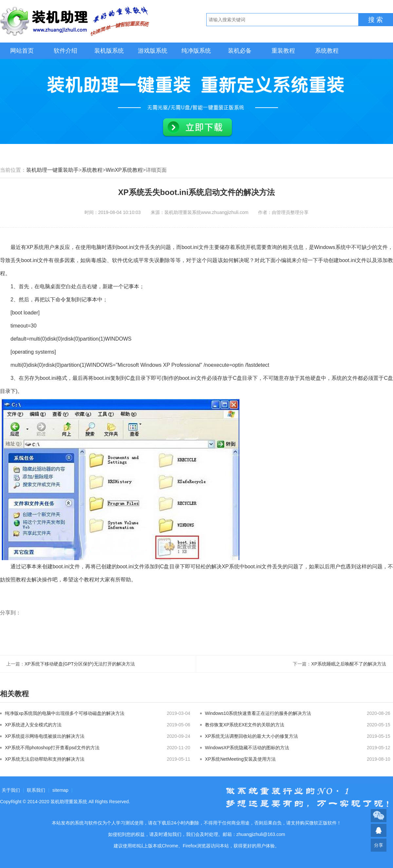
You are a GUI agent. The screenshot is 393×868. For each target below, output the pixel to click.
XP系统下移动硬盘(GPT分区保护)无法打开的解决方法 (80, 664)
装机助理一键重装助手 (52, 170)
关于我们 (11, 790)
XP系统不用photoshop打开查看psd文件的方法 (52, 748)
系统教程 (327, 51)
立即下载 (197, 128)
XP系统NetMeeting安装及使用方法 (240, 759)
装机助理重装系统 (69, 802)
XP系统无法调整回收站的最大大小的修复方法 (252, 736)
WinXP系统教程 (124, 170)
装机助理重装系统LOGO (75, 21)
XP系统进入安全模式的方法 (33, 725)
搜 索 (376, 20)
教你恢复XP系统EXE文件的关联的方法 (245, 725)
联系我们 (36, 790)
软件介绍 (65, 51)
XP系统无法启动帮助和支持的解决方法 (45, 759)
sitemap (60, 790)
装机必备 (240, 51)
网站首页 (22, 51)
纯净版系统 (196, 51)
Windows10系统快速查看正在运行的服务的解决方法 (258, 713)
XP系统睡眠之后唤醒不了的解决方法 (349, 664)
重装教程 (283, 51)
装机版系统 (109, 51)
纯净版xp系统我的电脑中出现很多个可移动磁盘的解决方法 (65, 713)
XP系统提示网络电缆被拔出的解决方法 (45, 736)
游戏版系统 (153, 51)
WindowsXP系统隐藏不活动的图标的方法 (247, 748)
